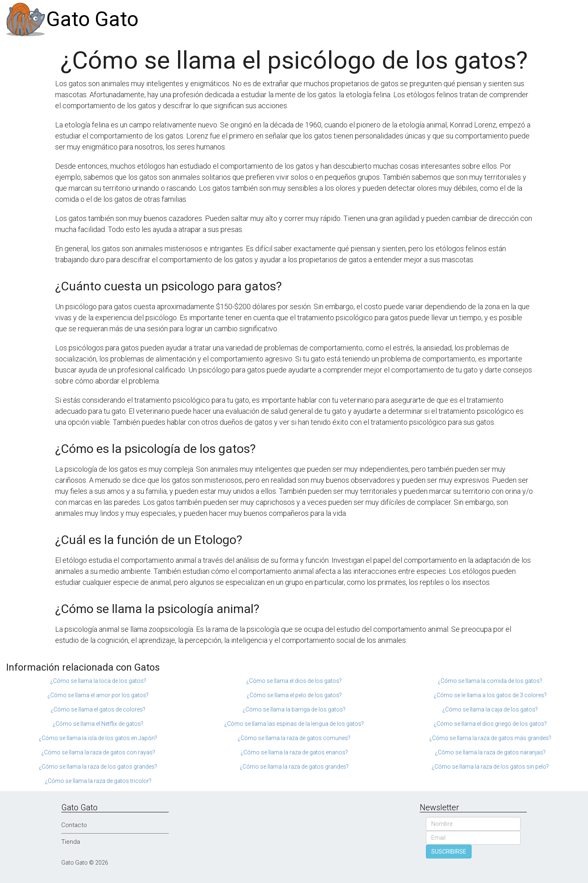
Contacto (74, 825)
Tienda (71, 842)
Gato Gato (92, 19)
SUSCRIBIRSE (449, 852)
